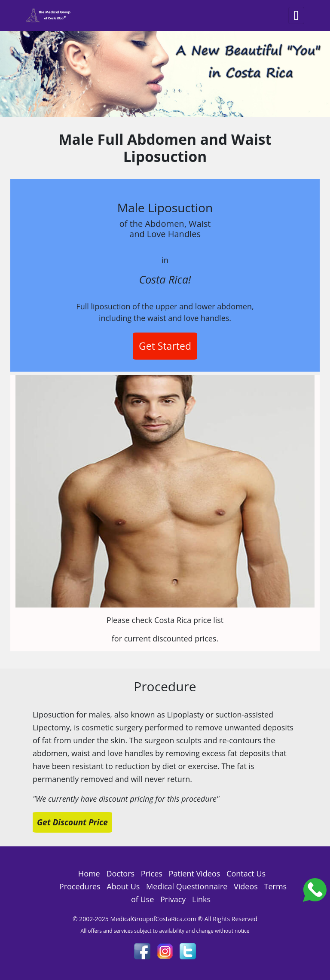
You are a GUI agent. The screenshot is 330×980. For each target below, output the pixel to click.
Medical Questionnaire (187, 886)
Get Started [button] (165, 346)
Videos (246, 886)
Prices (152, 873)
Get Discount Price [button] (72, 822)
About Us (123, 886)
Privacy (173, 899)
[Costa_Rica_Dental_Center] (315, 888)
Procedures (80, 886)
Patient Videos (195, 873)
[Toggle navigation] (296, 15)
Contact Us (246, 873)
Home (89, 873)
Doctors (120, 873)
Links (201, 899)
